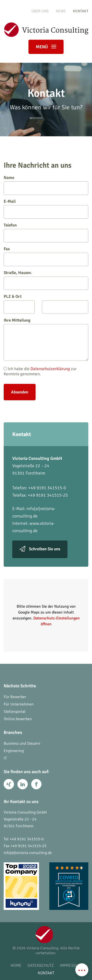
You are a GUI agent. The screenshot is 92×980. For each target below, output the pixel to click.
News (61, 11)
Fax (7, 249)
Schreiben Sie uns (45, 549)
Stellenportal (15, 712)
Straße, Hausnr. (18, 273)
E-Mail (10, 201)
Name (9, 178)
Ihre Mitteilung (17, 320)
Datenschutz (41, 965)
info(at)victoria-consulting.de (28, 853)
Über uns (40, 11)
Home (16, 965)
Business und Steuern (22, 743)
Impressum (71, 965)
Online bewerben (18, 719)
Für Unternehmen (19, 704)
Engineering (14, 751)
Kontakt (81, 11)
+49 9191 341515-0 (27, 839)
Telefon (10, 225)
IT (5, 758)
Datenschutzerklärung (50, 369)
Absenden (20, 392)
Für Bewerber (15, 697)
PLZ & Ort (13, 296)
